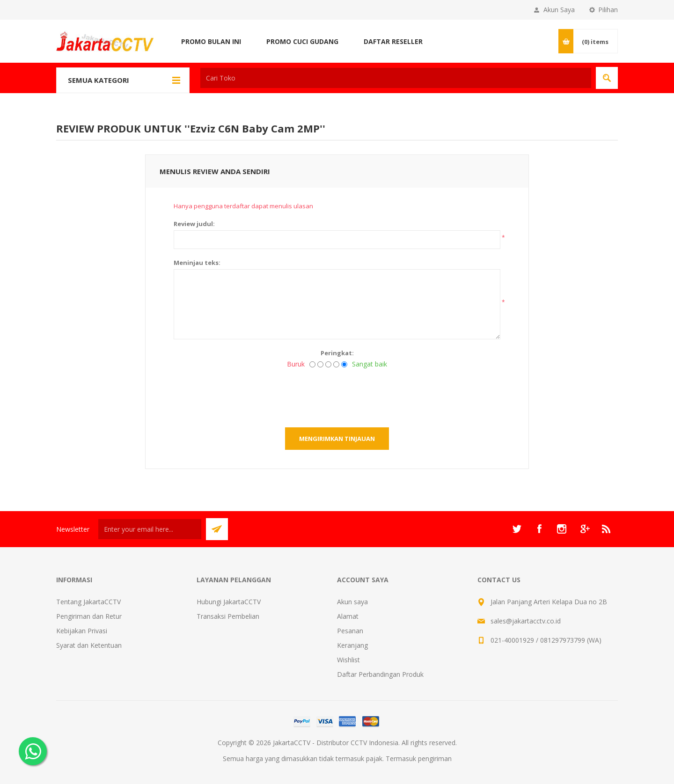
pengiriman (435, 758)
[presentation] (337, 395)
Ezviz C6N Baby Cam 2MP (255, 128)
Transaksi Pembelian (228, 616)
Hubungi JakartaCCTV (229, 602)
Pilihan (608, 10)
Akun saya (352, 602)
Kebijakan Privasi (82, 631)
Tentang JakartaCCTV (88, 602)
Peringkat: (337, 353)
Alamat (348, 616)
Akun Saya (559, 10)
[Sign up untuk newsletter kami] (150, 529)
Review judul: (194, 224)
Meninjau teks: (197, 263)
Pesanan (350, 631)
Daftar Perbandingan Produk (380, 674)
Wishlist (348, 660)
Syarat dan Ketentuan (89, 645)
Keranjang (352, 645)
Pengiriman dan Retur (89, 616)
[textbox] (396, 78)
